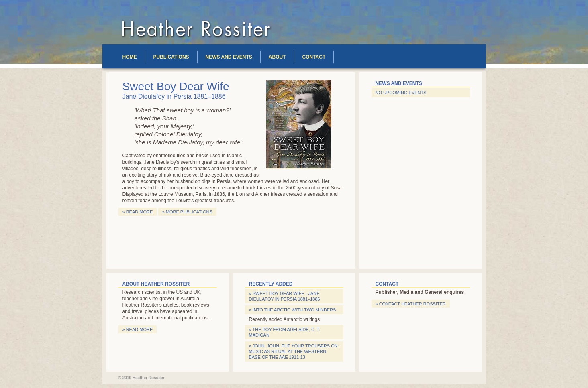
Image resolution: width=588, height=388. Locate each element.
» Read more (138, 212)
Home (130, 57)
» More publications (187, 212)
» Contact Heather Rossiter (411, 304)
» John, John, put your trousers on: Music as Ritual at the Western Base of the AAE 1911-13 (294, 351)
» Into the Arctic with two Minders (293, 310)
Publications (171, 57)
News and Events (229, 57)
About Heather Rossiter (156, 284)
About (277, 57)
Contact (314, 57)
